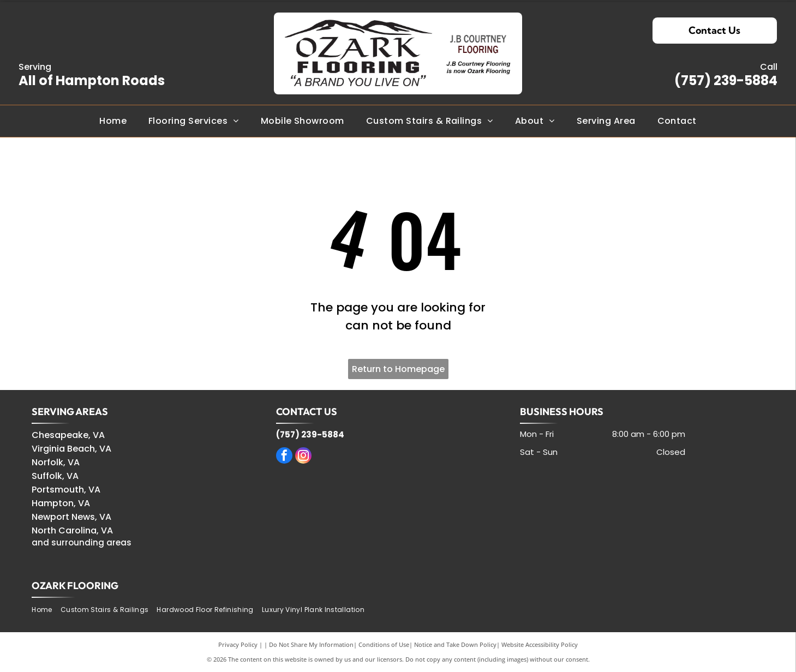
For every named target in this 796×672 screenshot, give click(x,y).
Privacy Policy (238, 644)
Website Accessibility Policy (540, 644)
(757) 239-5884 (726, 80)
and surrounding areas (82, 542)
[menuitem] (113, 121)
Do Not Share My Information (311, 644)
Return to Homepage (398, 369)
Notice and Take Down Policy (455, 644)
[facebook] (284, 457)
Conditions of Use (384, 644)
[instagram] (303, 457)
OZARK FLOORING (75, 586)
